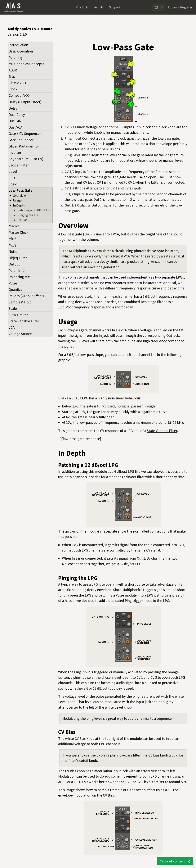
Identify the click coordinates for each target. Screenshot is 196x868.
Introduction (18, 45)
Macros (14, 226)
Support (115, 7)
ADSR (13, 70)
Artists (99, 7)
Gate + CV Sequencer (25, 134)
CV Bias (22, 220)
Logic (13, 184)
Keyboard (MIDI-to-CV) (26, 159)
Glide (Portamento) (24, 146)
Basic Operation (21, 51)
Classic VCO (17, 83)
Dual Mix (15, 121)
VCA (12, 327)
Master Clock (19, 232)
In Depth (19, 205)
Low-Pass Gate (21, 190)
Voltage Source (20, 334)
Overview (19, 196)
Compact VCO (19, 95)
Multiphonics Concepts (26, 64)
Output (14, 264)
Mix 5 (12, 239)
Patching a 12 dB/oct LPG (34, 210)
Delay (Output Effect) (25, 102)
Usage (17, 200)
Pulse (13, 283)
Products (82, 7)
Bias (12, 76)
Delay (13, 108)
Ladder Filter (19, 165)
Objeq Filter (18, 258)
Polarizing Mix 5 (20, 277)
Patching (15, 57)
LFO (12, 178)
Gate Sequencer (21, 140)
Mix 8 (12, 245)
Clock (13, 89)
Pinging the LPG (28, 215)
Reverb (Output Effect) (26, 296)
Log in (172, 7)
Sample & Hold (20, 302)
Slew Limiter (18, 315)
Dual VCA (15, 127)
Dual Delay (17, 115)
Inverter (15, 152)
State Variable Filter (24, 321)
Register (186, 7)
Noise (13, 252)
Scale (13, 308)
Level (13, 171)
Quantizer (16, 289)
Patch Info (17, 270)
